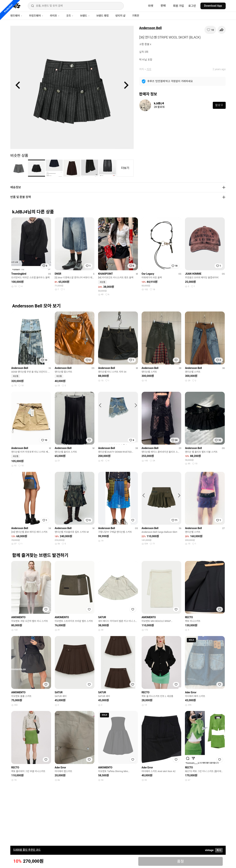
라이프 (55, 16)
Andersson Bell (150, 28)
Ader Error (191, 692)
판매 (163, 6)
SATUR (102, 617)
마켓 (151, 6)
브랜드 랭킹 (103, 16)
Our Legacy (148, 274)
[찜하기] (210, 30)
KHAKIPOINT (105, 274)
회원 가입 (179, 6)
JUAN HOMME (193, 274)
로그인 (192, 6)
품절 (180, 861)
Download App (213, 6)
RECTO (189, 617)
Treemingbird (19, 274)
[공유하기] (222, 30)
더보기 (125, 168)
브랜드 (85, 16)
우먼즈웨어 (36, 16)
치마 (149, 69)
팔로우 (219, 105)
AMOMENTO (18, 617)
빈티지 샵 (120, 16)
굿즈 (70, 16)
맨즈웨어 (16, 16)
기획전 (136, 16)
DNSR (58, 274)
